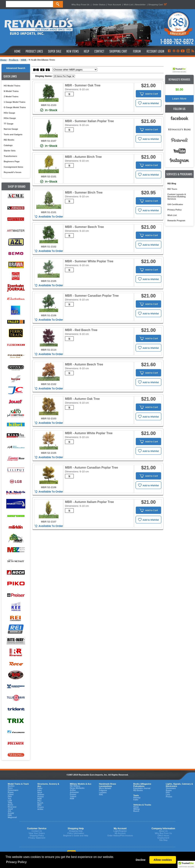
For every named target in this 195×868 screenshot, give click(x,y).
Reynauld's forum (13, 172)
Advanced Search (16, 68)
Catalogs (8, 145)
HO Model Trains (12, 86)
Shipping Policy (37, 836)
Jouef (10, 809)
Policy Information (76, 833)
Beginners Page (12, 161)
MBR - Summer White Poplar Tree (89, 261)
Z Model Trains (11, 96)
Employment (163, 838)
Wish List (128, 5)
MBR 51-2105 (49, 281)
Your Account (115, 5)
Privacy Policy (175, 210)
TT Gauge (9, 124)
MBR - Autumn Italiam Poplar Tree (89, 502)
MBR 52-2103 (49, 419)
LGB (10, 801)
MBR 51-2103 (49, 105)
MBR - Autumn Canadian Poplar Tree (92, 468)
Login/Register (120, 831)
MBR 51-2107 (49, 141)
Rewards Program (176, 221)
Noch (40, 793)
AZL (10, 811)
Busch (40, 803)
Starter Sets (10, 151)
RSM (40, 799)
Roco (10, 788)
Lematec (103, 793)
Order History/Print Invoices (120, 836)
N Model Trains (11, 91)
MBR (23, 60)
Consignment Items (13, 167)
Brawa (11, 792)
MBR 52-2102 (49, 384)
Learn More (179, 99)
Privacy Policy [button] (16, 862)
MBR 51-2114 (49, 350)
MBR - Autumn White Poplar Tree (89, 433)
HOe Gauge (10, 113)
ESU (168, 793)
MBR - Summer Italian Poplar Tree (89, 121)
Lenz (168, 795)
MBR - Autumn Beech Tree (84, 364)
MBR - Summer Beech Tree (84, 227)
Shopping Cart (158, 5)
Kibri (40, 790)
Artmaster (74, 792)
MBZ (40, 805)
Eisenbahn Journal (142, 788)
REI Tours (172, 189)
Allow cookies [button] (163, 860)
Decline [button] (141, 860)
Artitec (40, 809)
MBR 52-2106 (49, 487)
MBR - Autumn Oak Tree (82, 399)
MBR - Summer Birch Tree (84, 192)
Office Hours (163, 836)
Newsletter (140, 5)
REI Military (75, 786)
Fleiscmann (13, 790)
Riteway (137, 798)
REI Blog (172, 183)
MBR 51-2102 (49, 247)
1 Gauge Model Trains (15, 102)
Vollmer (41, 795)
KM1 (10, 815)
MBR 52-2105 (49, 453)
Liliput (11, 794)
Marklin (11, 786)
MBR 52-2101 (49, 177)
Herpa (136, 807)
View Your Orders (37, 833)
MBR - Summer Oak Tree (83, 85)
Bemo (10, 805)
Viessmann (171, 788)
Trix (10, 799)
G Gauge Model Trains (15, 107)
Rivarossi (12, 807)
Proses (41, 807)
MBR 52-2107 (49, 522)
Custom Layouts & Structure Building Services (177, 197)
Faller (40, 788)
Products (14, 60)
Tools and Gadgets (13, 134)
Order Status (99, 5)
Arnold (11, 813)
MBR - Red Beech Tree (81, 330)
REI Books (9, 140)
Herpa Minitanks (77, 788)
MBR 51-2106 (49, 315)
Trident (73, 796)
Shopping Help (76, 831)
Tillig (10, 803)
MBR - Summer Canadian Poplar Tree (92, 296)
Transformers (10, 156)
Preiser (41, 797)
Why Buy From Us (80, 5)
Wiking (136, 809)
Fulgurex (103, 790)
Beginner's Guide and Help (76, 836)
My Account (120, 833)
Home (3, 60)
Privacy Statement (37, 838)
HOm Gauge (10, 118)
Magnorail (12, 817)
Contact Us (37, 831)
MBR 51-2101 (49, 212)
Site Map (163, 840)
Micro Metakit (105, 788)
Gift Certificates (175, 204)
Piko (10, 796)
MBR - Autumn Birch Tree (83, 157)
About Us (163, 831)
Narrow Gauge (11, 129)
